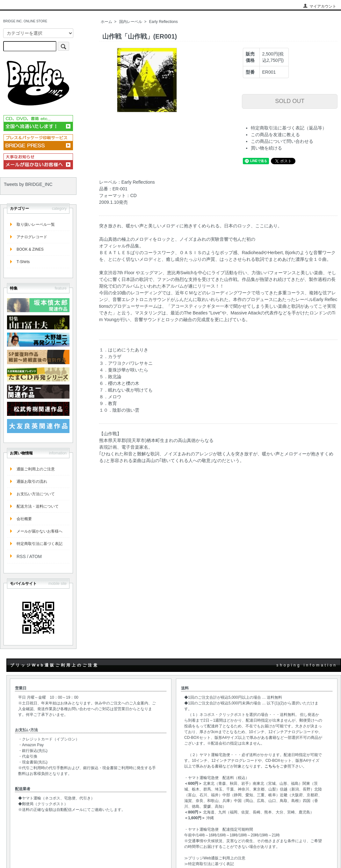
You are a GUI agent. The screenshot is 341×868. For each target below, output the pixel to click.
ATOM (36, 556)
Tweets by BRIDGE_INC (28, 184)
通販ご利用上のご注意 (36, 469)
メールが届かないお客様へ (40, 531)
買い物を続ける (266, 148)
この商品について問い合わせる (282, 141)
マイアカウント (319, 6)
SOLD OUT (290, 101)
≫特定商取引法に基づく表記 (209, 864)
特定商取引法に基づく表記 (40, 544)
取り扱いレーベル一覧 (36, 224)
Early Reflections (163, 22)
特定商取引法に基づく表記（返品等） (289, 128)
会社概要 (24, 519)
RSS (21, 556)
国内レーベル (131, 22)
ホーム (106, 22)
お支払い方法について (36, 494)
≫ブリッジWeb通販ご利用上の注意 (215, 858)
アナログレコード (32, 237)
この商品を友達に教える (275, 135)
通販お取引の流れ (32, 482)
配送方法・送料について (38, 506)
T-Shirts (23, 262)
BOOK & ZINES (30, 249)
